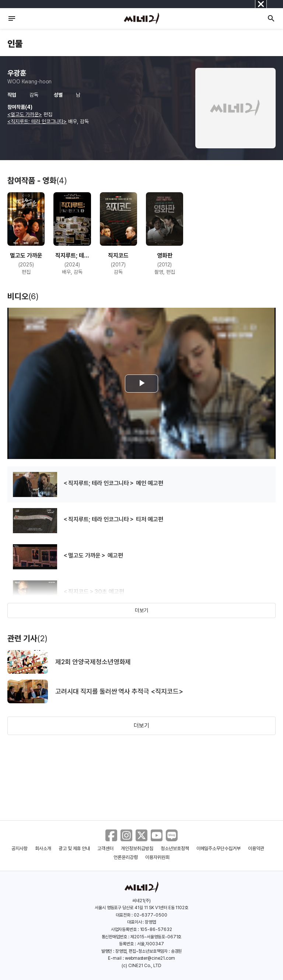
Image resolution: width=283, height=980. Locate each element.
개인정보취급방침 (137, 848)
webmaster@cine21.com (150, 958)
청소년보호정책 (175, 848)
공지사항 (20, 848)
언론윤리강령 (126, 857)
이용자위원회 (157, 857)
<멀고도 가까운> (25, 114)
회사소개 (43, 848)
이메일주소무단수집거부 (219, 848)
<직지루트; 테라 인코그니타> (37, 121)
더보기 (141, 610)
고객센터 (105, 848)
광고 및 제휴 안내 (74, 848)
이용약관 (256, 848)
